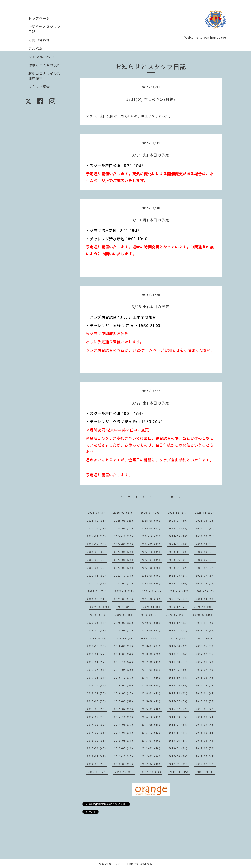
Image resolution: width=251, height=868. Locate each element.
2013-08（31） (124, 741)
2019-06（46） (206, 630)
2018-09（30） (97, 646)
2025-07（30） (179, 521)
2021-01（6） (152, 607)
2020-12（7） (178, 607)
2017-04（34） (151, 670)
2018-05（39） (206, 646)
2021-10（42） (180, 591)
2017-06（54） (97, 670)
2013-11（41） (179, 733)
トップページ (39, 18)
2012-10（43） (124, 756)
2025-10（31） (97, 521)
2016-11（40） (151, 678)
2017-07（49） (206, 662)
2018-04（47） (97, 654)
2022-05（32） (124, 583)
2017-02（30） (206, 670)
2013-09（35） (97, 741)
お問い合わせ (39, 40)
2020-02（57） (124, 623)
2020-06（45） (203, 615)
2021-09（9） (206, 591)
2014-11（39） (124, 717)
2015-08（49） (151, 701)
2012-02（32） (206, 764)
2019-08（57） (151, 630)
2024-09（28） (179, 536)
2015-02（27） (179, 709)
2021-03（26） (100, 607)
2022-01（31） (98, 591)
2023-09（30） (97, 560)
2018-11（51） (176, 638)
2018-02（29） (151, 654)
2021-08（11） (97, 599)
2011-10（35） (180, 772)
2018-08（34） (124, 646)
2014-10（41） (151, 717)
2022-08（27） (179, 575)
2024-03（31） (206, 544)
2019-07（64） (179, 630)
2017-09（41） (151, 662)
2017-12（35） (206, 654)
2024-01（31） (124, 552)
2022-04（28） (151, 583)
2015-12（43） (179, 693)
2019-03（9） (124, 638)
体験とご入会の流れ (44, 65)
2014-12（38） (97, 717)
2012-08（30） (179, 756)
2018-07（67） (151, 646)
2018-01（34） (179, 654)
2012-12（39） (206, 748)
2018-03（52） (124, 654)
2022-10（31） (124, 575)
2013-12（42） (151, 733)
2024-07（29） (97, 544)
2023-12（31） (151, 552)
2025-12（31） (178, 513)
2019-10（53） (97, 630)
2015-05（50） (97, 709)
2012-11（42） (97, 756)
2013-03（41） (124, 748)
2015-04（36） (124, 709)
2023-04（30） (97, 568)
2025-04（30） (124, 528)
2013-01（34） (179, 748)
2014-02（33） (97, 733)
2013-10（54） (206, 733)
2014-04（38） (179, 725)
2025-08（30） (151, 521)
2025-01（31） (206, 528)
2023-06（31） (179, 560)
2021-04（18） (206, 599)
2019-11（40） (206, 623)
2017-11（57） (97, 662)
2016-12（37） (124, 678)
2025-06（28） (206, 521)
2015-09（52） (124, 701)
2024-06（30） (124, 544)
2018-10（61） (203, 638)
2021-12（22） (125, 591)
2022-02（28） (206, 583)
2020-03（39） (97, 623)
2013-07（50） (151, 741)
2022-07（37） (206, 575)
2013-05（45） (206, 741)
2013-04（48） (97, 748)
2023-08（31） (124, 560)
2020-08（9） (150, 615)
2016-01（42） (151, 693)
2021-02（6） (127, 607)
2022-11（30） (97, 575)
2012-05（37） (124, 764)
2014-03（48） (206, 725)
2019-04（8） (99, 638)
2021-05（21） (179, 599)
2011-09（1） (206, 772)
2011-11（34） (152, 772)
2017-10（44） (124, 662)
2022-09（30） (151, 575)
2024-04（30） (179, 544)
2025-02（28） (179, 528)
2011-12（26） (125, 772)
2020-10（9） (99, 615)
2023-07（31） (151, 560)
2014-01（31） (124, 733)
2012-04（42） (151, 764)
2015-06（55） (206, 701)
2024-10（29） (151, 536)
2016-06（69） (151, 685)
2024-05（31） (151, 544)
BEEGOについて (42, 57)
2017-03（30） (179, 670)
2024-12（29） (97, 536)
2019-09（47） (124, 630)
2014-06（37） (124, 725)
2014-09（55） (179, 717)
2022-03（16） (179, 583)
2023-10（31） (206, 552)
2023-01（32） (179, 568)
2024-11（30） (124, 536)
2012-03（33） (179, 764)
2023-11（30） (179, 552)
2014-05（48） (151, 725)
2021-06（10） (151, 599)
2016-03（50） (97, 693)
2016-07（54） (124, 685)
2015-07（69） (179, 701)
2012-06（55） (97, 764)
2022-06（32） (97, 583)
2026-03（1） (97, 513)
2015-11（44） (206, 693)
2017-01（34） (97, 678)
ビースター (116, 864)
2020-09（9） (124, 615)
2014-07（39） (97, 725)
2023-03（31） (124, 568)
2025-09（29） (124, 521)
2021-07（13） (124, 599)
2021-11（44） (152, 591)
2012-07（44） (206, 756)
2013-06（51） (179, 741)
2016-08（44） (97, 685)
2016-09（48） (206, 678)
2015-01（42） (206, 709)
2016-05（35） (179, 685)
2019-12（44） (179, 623)
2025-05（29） (97, 528)
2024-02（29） (97, 552)
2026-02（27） (123, 513)
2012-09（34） (151, 756)
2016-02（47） (124, 693)
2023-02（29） (151, 568)
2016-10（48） (179, 678)
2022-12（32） (206, 568)
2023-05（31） (206, 560)
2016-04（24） (206, 685)
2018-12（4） (150, 638)
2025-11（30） (205, 513)
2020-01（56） (151, 623)
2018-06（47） (179, 646)
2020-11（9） (203, 607)
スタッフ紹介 (39, 87)
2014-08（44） (206, 717)
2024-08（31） (206, 536)
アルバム (36, 48)
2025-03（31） (151, 528)
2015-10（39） (97, 701)
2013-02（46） (151, 748)
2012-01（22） (98, 772)
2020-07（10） (176, 615)
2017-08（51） (179, 662)
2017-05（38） (124, 670)
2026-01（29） (151, 513)
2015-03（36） (151, 709)
